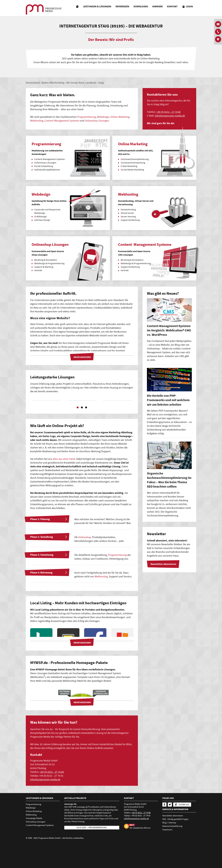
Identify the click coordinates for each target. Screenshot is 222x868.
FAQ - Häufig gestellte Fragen (175, 844)
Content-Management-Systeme (62, 121)
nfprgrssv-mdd (170, 116)
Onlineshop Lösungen (97, 121)
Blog (164, 847)
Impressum (167, 854)
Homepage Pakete (34, 843)
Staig (101, 83)
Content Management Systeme (40, 850)
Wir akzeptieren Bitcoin (140, 852)
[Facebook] (164, 829)
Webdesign (103, 117)
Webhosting (37, 121)
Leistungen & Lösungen (98, 8)
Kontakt (174, 8)
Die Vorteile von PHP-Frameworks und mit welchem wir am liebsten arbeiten (168, 400)
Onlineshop (85, 562)
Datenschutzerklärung (172, 851)
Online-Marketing (120, 117)
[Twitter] (170, 829)
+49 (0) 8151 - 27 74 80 (169, 112)
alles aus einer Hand (64, 484)
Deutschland (33, 83)
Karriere (159, 8)
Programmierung (87, 117)
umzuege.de (70, 829)
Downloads (142, 8)
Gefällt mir (184, 829)
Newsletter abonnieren (173, 840)
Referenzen (124, 8)
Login (191, 8)
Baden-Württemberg (53, 83)
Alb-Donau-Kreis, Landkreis (81, 83)
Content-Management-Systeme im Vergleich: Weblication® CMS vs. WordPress (169, 330)
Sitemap (172, 847)
